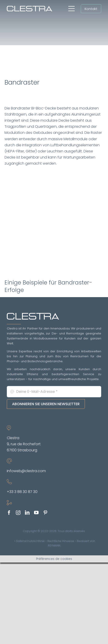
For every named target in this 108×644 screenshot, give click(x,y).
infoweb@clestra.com (26, 471)
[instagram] (18, 513)
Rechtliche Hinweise (61, 541)
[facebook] (9, 513)
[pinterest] (45, 513)
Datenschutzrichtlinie (30, 541)
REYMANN (54, 546)
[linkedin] (27, 513)
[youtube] (36, 513)
